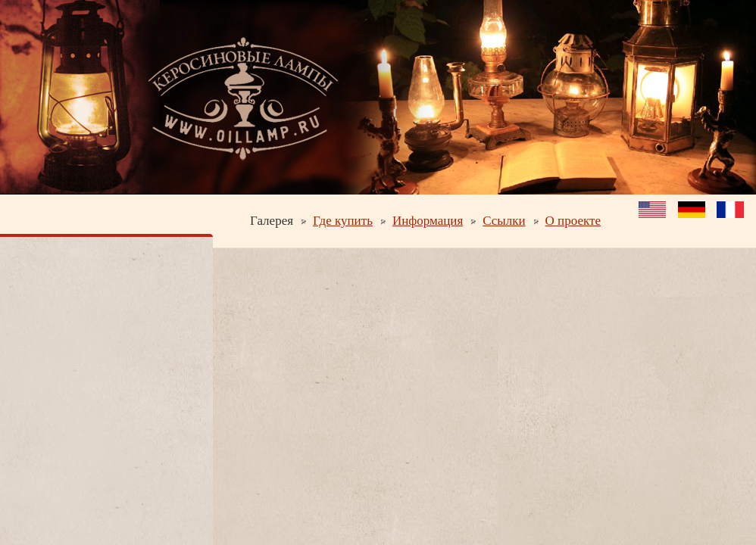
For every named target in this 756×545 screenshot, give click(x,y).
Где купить (343, 221)
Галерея (272, 221)
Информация (428, 221)
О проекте (573, 221)
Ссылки (504, 221)
